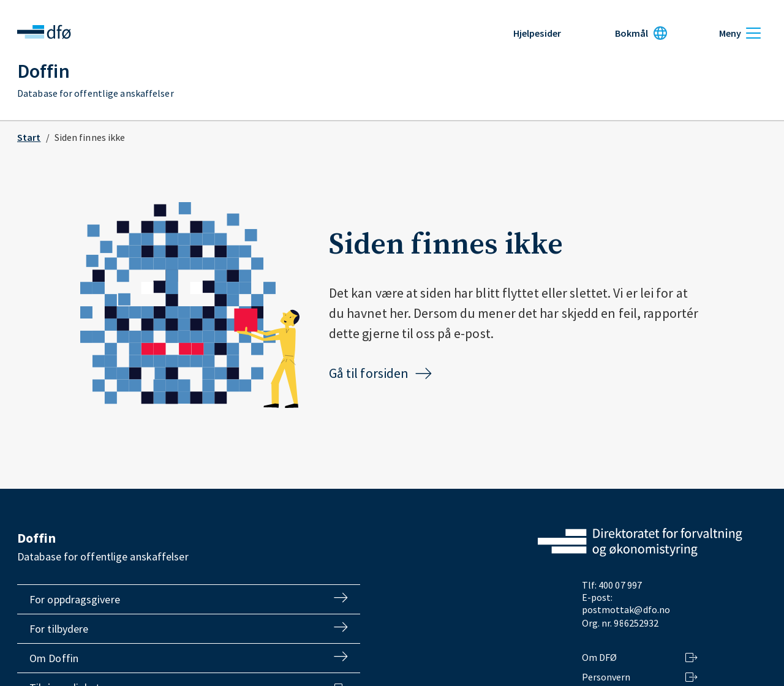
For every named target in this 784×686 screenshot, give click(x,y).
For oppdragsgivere (189, 599)
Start (29, 137)
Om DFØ (640, 657)
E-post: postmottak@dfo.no (626, 603)
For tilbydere (189, 629)
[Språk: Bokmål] (641, 33)
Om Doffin (189, 658)
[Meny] (740, 33)
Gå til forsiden (381, 373)
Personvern (640, 677)
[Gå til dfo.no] (640, 544)
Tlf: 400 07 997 (612, 585)
